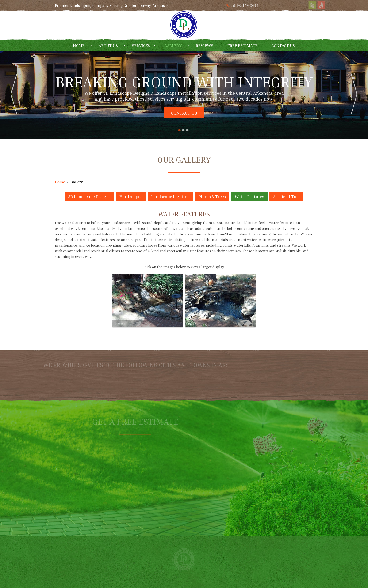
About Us (108, 45)
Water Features (249, 196)
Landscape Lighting (170, 196)
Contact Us (283, 45)
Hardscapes (131, 196)
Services (141, 45)
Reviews (205, 45)
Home (79, 45)
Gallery (173, 45)
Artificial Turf (286, 196)
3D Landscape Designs (89, 196)
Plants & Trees (212, 196)
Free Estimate (242, 45)
